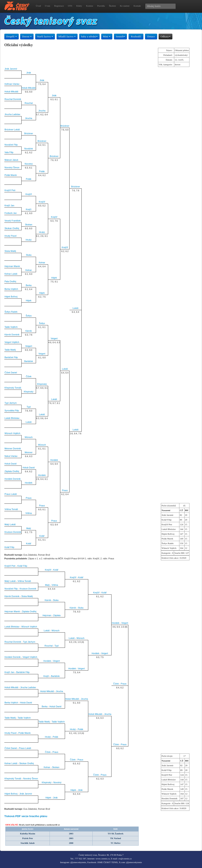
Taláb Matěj (10, 350)
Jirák (29, 73)
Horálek (54, 460)
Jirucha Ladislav (12, 114)
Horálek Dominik (13, 479)
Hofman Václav (12, 84)
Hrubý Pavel (10, 236)
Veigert (54, 338)
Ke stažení (125, 6)
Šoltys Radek (11, 312)
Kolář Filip (9, 547)
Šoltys (29, 316)
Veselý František (13, 221)
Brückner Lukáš (12, 130)
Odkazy (165, 36)
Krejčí (28, 209)
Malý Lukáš (10, 524)
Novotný (29, 164)
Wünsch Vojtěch (12, 433)
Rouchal (29, 103)
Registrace (59, 6)
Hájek (54, 278)
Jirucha (42, 111)
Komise (90, 6)
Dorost (27, 36)
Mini (107, 36)
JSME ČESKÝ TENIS (107, 862)
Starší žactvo (45, 36)
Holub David (10, 464)
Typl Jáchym (11, 403)
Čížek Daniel (11, 373)
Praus (65, 490)
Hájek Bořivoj (11, 297)
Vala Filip (9, 152)
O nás (47, 6)
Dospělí (12, 36)
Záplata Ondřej (12, 471)
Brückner (65, 126)
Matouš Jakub (11, 160)
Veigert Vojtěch (12, 342)
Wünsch (29, 437)
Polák (42, 171)
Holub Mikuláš (29, 88)
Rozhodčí (136, 36)
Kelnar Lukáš (11, 274)
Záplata (57, 615)
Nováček (28, 149)
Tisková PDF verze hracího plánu (26, 816)
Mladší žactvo (67, 36)
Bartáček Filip (11, 357)
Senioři (121, 36)
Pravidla (101, 6)
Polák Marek (11, 175)
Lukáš (75, 308)
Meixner (29, 452)
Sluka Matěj (10, 251)
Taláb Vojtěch (11, 327)
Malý (29, 528)
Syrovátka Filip (12, 410)
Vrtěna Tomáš (11, 509)
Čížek (29, 376)
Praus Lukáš (11, 494)
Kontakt (137, 6)
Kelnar (42, 263)
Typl (29, 407)
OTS (70, 6)
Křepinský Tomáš (13, 388)
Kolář (42, 536)
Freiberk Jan (11, 213)
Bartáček (29, 361)
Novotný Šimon (12, 167)
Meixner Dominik (13, 448)
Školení (112, 6)
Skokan (29, 225)
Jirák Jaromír (11, 69)
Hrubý (42, 232)
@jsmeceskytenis (78, 862)
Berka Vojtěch (11, 289)
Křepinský (42, 384)
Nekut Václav (11, 456)
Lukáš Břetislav (12, 418)
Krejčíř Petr (10, 190)
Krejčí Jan (9, 205)
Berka (29, 285)
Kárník (29, 331)
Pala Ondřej (10, 281)
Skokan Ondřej (12, 228)
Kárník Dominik (12, 335)
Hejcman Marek (12, 266)
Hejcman (47, 615)
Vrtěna (29, 513)
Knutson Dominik (13, 532)
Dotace (151, 36)
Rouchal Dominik (13, 99)
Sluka (29, 255)
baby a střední (89, 36)
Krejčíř (29, 194)
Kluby (79, 6)
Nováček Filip (11, 145)
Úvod (38, 6)
